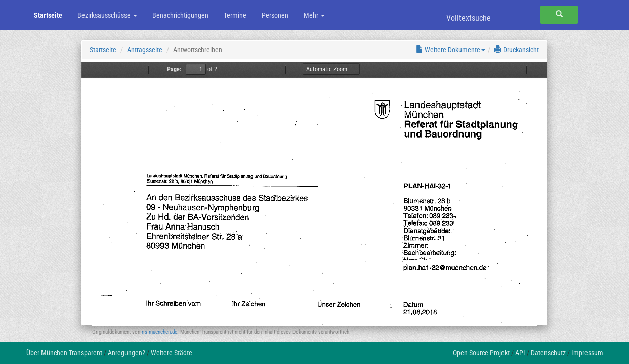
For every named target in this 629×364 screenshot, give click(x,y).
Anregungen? (127, 353)
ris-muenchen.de (159, 332)
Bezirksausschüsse (107, 15)
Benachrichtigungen (180, 15)
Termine (235, 15)
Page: (174, 69)
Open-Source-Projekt (481, 353)
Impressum (587, 353)
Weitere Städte (172, 353)
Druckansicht (517, 50)
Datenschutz (548, 353)
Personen (275, 15)
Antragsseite (145, 50)
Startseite (48, 15)
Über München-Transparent (64, 353)
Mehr (314, 15)
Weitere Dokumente (451, 50)
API (520, 353)
